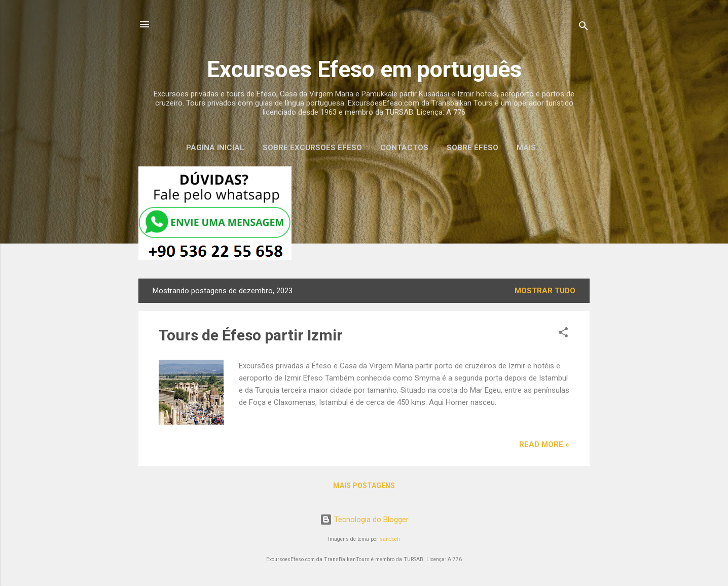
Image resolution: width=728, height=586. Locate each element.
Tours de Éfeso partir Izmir (251, 335)
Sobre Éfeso (472, 148)
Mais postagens (364, 486)
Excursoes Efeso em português (364, 69)
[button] (563, 334)
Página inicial (215, 148)
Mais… (529, 148)
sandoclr (390, 539)
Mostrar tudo (545, 291)
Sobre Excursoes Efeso (312, 148)
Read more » (544, 444)
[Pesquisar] (584, 28)
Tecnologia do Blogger (364, 520)
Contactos (404, 148)
